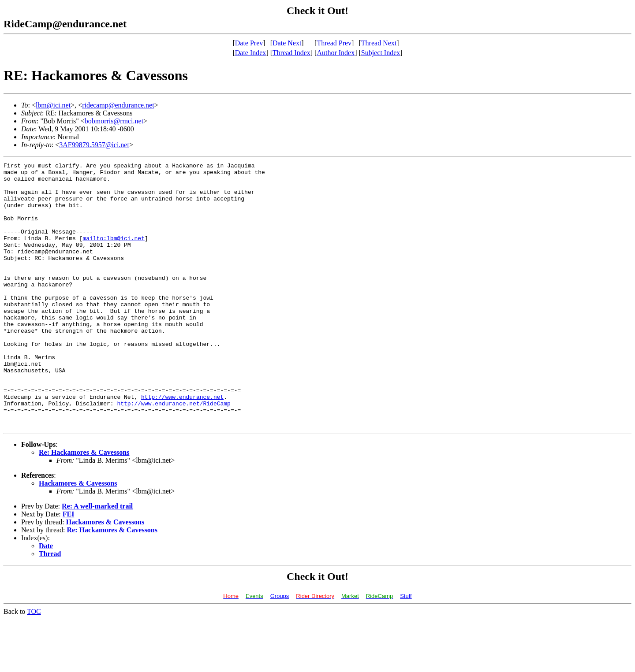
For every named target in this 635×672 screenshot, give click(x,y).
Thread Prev (334, 43)
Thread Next (379, 43)
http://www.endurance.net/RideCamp (174, 452)
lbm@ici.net (53, 105)
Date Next (287, 43)
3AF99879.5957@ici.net (94, 145)
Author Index (336, 53)
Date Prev (249, 43)
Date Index (251, 53)
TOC (34, 664)
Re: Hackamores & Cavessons (84, 505)
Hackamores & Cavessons (78, 536)
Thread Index (291, 53)
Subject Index (381, 53)
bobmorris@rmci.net (114, 121)
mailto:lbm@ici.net (113, 254)
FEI (69, 567)
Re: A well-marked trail (97, 559)
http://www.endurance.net (182, 444)
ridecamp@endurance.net (118, 105)
